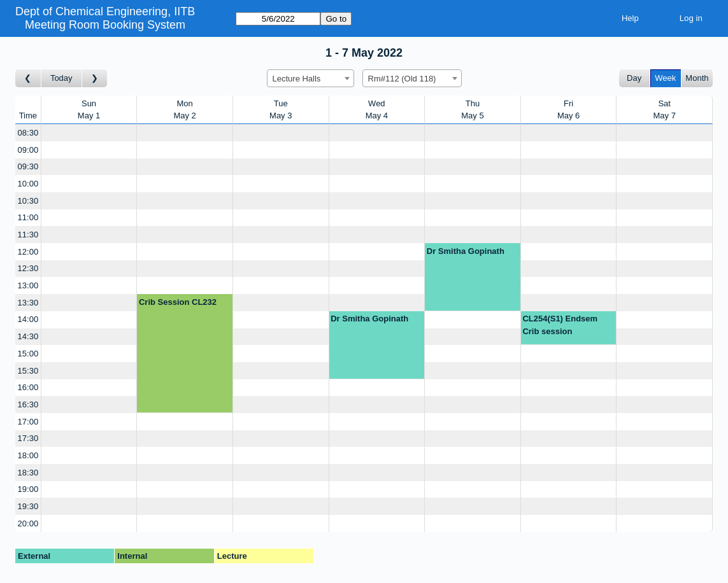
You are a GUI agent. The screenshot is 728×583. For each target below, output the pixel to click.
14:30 (28, 336)
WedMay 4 (377, 110)
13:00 (28, 285)
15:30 (28, 371)
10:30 (28, 201)
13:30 (28, 303)
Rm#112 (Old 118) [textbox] (402, 79)
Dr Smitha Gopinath (466, 251)
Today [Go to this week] (61, 78)
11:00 (28, 217)
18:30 (28, 473)
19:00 (28, 489)
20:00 (28, 523)
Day (634, 78)
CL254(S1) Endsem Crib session (560, 325)
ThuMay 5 (472, 110)
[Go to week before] (28, 79)
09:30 (28, 166)
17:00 (28, 422)
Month (697, 78)
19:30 (28, 506)
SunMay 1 (89, 110)
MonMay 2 (184, 110)
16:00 (28, 387)
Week (665, 78)
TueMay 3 (281, 110)
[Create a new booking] (89, 133)
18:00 (28, 455)
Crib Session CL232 (178, 302)
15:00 (28, 354)
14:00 (28, 319)
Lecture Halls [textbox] (297, 79)
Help (630, 18)
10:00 (28, 184)
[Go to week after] (95, 79)
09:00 (28, 150)
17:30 (28, 438)
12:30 (28, 268)
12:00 (28, 252)
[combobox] (310, 78)
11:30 (28, 235)
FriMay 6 (568, 110)
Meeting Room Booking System (105, 25)
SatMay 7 (664, 110)
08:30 (28, 133)
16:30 (28, 404)
